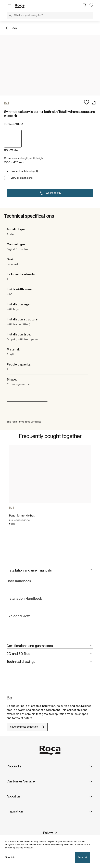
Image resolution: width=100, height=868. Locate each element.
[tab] (50, 570)
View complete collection (27, 727)
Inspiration (50, 811)
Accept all (83, 857)
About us (50, 796)
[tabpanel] (50, 490)
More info (10, 857)
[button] (10, 16)
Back (14, 28)
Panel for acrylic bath (23, 516)
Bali (11, 508)
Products (50, 766)
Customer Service (50, 781)
